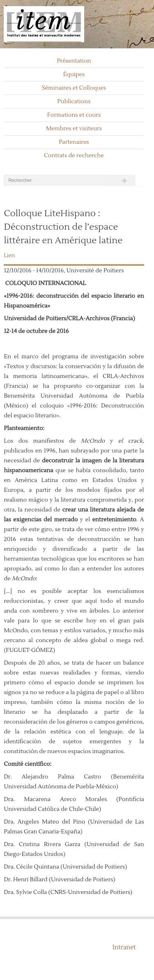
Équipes (74, 75)
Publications (74, 102)
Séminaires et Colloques (74, 88)
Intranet (124, 947)
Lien (9, 256)
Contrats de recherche (74, 156)
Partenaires (74, 142)
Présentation (74, 61)
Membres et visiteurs (74, 129)
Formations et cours (74, 115)
